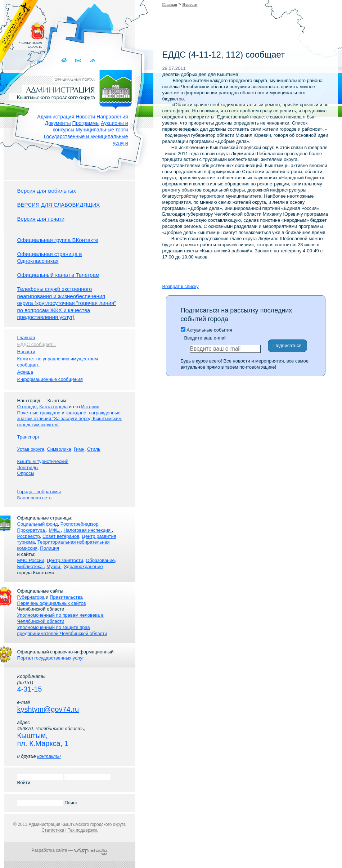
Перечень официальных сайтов (52, 603)
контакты (49, 756)
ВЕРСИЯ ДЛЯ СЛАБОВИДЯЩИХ (59, 205)
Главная (170, 4)
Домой (65, 60)
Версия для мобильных (47, 191)
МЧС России (31, 560)
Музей (54, 566)
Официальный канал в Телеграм (58, 275)
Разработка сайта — (69, 850)
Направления (112, 117)
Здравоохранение (84, 566)
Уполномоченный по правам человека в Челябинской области (60, 618)
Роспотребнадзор (80, 524)
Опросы (26, 473)
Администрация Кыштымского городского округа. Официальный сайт (73, 88)
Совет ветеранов (61, 536)
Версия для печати (41, 219)
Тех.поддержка (83, 830)
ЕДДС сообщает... (37, 344)
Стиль (94, 449)
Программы (86, 123)
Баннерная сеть (35, 498)
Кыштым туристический (43, 461)
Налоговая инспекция (88, 530)
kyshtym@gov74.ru (48, 709)
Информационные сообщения (50, 379)
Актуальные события (206, 330)
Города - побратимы (39, 492)
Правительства (66, 597)
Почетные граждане (39, 413)
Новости (85, 117)
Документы (58, 123)
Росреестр (29, 536)
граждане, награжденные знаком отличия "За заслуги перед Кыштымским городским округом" (69, 419)
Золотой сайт (19, 32)
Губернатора (31, 597)
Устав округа (31, 449)
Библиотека (31, 566)
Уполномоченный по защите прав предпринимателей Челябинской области (62, 630)
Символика (59, 449)
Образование (100, 560)
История (90, 407)
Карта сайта (93, 60)
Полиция (49, 548)
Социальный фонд (38, 524)
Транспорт (29, 437)
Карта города (53, 407)
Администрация (56, 117)
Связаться (79, 60)
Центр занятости (65, 560)
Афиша (25, 372)
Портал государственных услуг (51, 658)
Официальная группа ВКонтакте (58, 240)
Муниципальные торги (102, 130)
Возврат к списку (181, 286)
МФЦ (55, 530)
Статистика (53, 830)
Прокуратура (32, 530)
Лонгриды (28, 467)
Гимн (79, 449)
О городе (27, 407)
